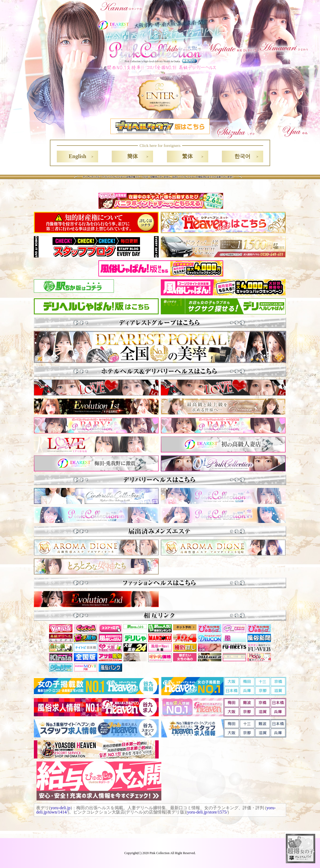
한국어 (242, 156)
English (78, 156)
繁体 (187, 156)
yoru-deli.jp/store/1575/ (207, 812)
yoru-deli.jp (60, 808)
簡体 (133, 156)
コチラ (152, 105)
